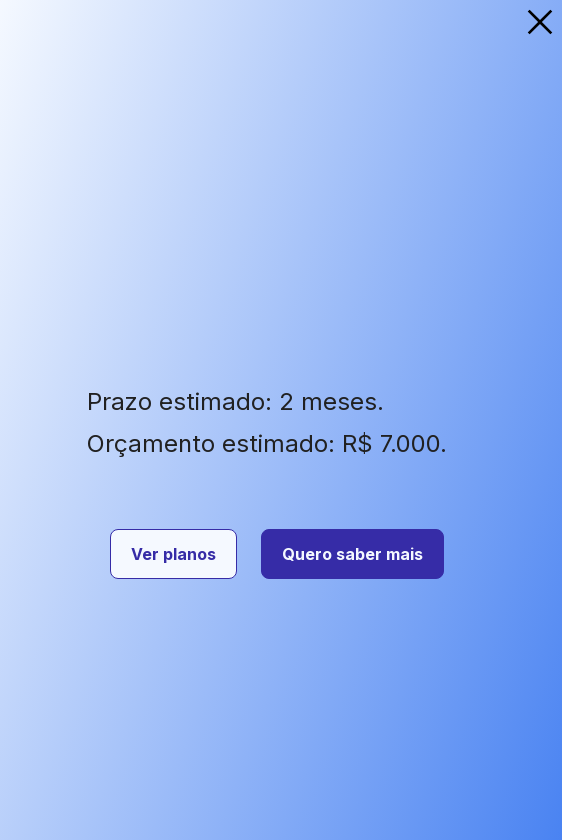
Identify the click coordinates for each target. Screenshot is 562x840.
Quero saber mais (352, 554)
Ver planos (173, 554)
